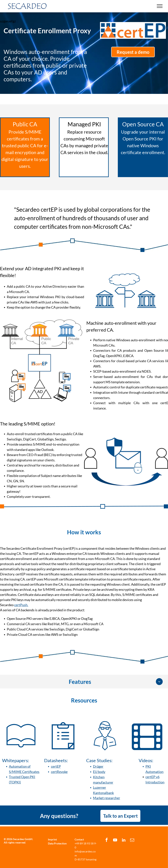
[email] (132, 841)
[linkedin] (124, 841)
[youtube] (115, 841)
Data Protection (57, 843)
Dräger (98, 766)
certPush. (21, 605)
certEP (56, 766)
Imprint (52, 839)
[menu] (160, 6)
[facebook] (107, 841)
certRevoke (59, 772)
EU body (99, 772)
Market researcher (107, 798)
